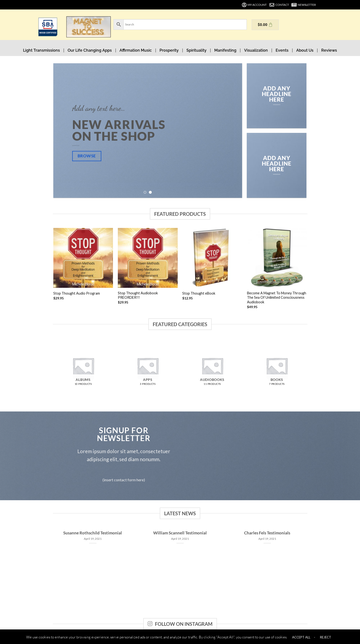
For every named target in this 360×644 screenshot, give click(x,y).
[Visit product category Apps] (148, 368)
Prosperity (169, 50)
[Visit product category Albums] (83, 368)
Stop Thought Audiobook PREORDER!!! (138, 295)
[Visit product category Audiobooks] (212, 368)
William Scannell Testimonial (180, 533)
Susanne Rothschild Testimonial (93, 533)
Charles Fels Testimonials (267, 533)
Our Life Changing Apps (90, 50)
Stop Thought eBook (199, 293)
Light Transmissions (41, 50)
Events (282, 50)
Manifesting (225, 50)
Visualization (256, 50)
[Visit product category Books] (277, 368)
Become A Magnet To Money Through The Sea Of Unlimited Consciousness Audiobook (277, 298)
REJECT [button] (326, 637)
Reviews (329, 50)
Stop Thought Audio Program (77, 293)
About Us (305, 50)
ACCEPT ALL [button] (301, 637)
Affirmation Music (136, 50)
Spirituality (196, 50)
